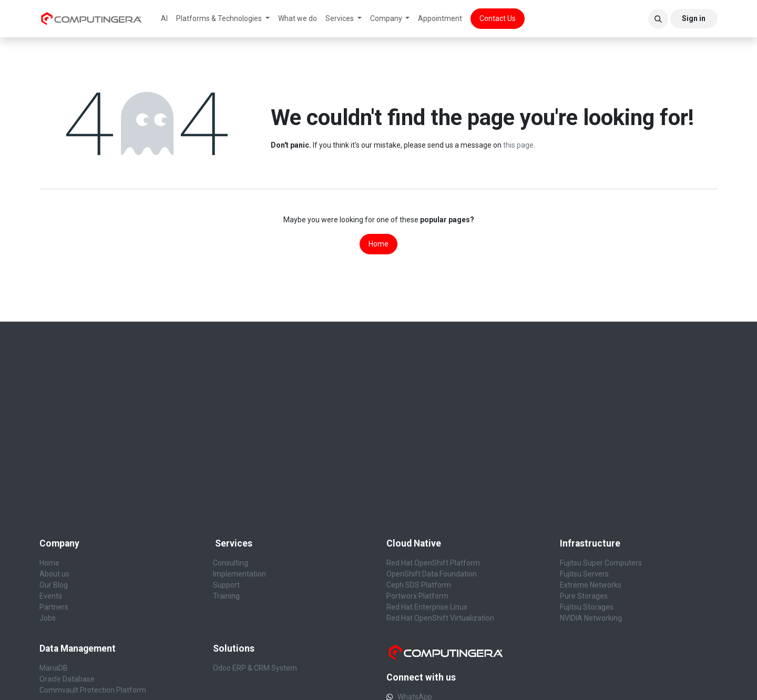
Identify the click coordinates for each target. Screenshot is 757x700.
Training (226, 596)
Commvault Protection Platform (93, 690)
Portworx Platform (417, 596)
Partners (54, 607)
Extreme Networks (591, 585)
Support (226, 585)
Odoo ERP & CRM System (255, 668)
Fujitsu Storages (587, 607)
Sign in (694, 18)
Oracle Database (67, 679)
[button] (658, 19)
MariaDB (54, 668)
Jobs (48, 618)
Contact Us (498, 18)
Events (51, 596)
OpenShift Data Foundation (432, 574)
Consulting (231, 563)
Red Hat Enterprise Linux (427, 607)
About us (54, 574)
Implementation (239, 574)
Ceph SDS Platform (419, 585)
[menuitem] (164, 19)
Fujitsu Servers (585, 574)
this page (518, 145)
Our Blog (54, 585)
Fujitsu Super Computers (601, 563)
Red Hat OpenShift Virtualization (440, 618)
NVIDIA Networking (591, 618)
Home (378, 244)
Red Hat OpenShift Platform (433, 563)
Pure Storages (584, 596)
